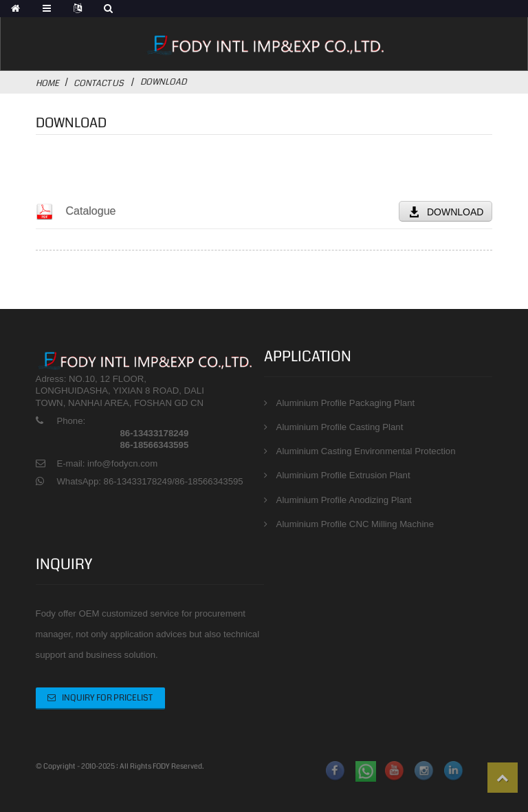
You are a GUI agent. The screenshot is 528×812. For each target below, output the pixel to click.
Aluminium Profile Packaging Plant (346, 403)
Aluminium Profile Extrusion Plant (343, 475)
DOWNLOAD (455, 212)
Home (47, 83)
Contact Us (99, 83)
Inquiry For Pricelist (107, 698)
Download (163, 82)
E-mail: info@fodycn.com (107, 463)
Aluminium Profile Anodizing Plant (344, 500)
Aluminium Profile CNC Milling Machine (355, 524)
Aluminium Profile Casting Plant (340, 427)
